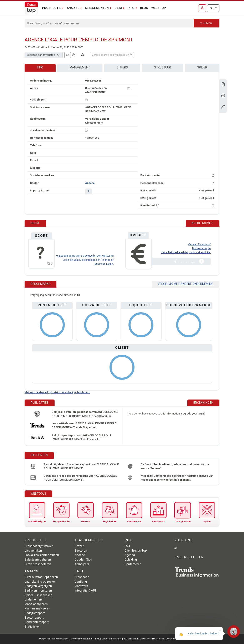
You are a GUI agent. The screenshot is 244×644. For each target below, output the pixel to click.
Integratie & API (85, 591)
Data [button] (118, 8)
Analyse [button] (73, 8)
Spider (202, 68)
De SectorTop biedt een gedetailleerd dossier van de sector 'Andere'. (175, 466)
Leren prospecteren (38, 564)
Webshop (159, 8)
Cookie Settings (174, 639)
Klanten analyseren (37, 609)
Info (40, 68)
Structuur (162, 68)
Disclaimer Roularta (81, 639)
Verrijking (81, 582)
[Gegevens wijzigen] (223, 107)
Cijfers (122, 68)
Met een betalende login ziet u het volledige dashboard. (57, 392)
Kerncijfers (82, 564)
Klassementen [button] (97, 8)
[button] (89, 191)
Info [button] (131, 8)
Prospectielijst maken (39, 546)
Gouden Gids (83, 560)
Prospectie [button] (52, 8)
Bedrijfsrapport (35, 613)
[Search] (109, 23)
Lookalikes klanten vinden (42, 555)
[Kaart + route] (129, 88)
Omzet (79, 546)
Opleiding (131, 560)
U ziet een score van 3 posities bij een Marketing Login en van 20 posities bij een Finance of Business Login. (85, 260)
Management (80, 68)
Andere (90, 183)
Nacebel (80, 555)
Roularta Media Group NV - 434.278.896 (144, 639)
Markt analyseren (36, 604)
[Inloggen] (202, 8)
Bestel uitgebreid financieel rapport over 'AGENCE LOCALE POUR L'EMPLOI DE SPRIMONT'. (81, 466)
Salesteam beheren (38, 560)
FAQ (127, 546)
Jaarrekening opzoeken (40, 582)
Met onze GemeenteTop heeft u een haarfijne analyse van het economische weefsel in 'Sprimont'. (177, 478)
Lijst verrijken (33, 551)
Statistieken (32, 627)
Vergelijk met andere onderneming (186, 284)
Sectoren (81, 551)
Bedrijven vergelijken (38, 586)
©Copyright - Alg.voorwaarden (54, 639)
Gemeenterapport (37, 622)
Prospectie (82, 577)
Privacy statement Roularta (108, 639)
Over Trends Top (136, 551)
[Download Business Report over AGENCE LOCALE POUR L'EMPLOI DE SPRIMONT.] (223, 85)
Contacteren (133, 564)
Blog (144, 8)
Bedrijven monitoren (38, 591)
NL (212, 8)
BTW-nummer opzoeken (41, 577)
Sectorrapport (34, 618)
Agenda (130, 555)
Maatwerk (81, 586)
